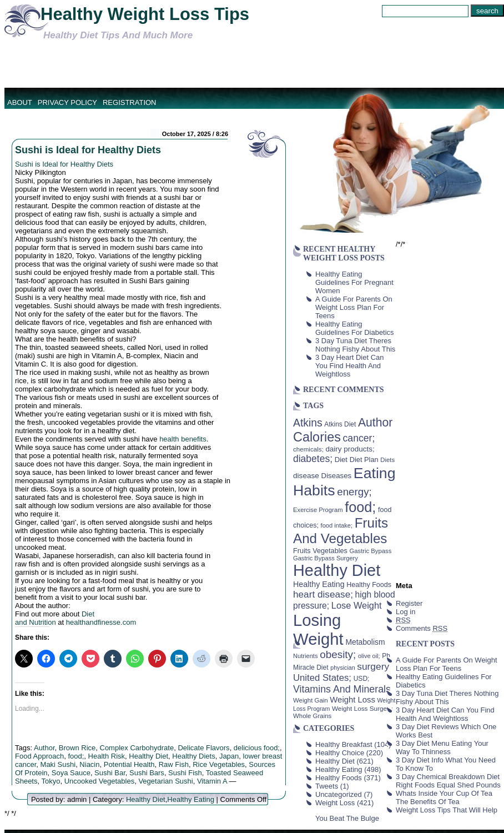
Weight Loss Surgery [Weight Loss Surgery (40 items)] (362, 708)
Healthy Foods (339, 778)
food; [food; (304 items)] (360, 507)
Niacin (89, 764)
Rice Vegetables (219, 764)
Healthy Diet (148, 756)
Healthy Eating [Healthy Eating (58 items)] (319, 584)
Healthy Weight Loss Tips (145, 14)
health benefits (183, 439)
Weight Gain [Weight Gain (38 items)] (311, 700)
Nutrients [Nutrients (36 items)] (306, 656)
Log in (405, 612)
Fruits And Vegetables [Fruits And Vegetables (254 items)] (341, 531)
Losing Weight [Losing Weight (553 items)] (318, 629)
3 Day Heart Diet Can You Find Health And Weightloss (350, 366)
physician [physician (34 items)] (342, 668)
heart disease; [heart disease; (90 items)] (323, 594)
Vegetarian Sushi (165, 781)
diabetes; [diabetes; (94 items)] (313, 459)
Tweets (327, 786)
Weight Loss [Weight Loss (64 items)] (352, 700)
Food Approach (39, 756)
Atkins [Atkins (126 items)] (308, 423)
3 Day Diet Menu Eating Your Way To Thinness (442, 747)
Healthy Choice (340, 753)
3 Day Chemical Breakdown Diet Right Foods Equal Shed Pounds (448, 781)
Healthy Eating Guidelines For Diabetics (355, 328)
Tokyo (51, 781)
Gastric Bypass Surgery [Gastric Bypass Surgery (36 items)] (326, 558)
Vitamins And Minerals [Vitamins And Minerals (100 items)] (342, 689)
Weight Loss (335, 803)
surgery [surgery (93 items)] (373, 666)
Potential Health (129, 764)
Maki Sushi (58, 764)
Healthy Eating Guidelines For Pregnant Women (354, 282)
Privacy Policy (67, 102)
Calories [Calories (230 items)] (317, 437)
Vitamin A (212, 781)
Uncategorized (339, 794)
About (20, 102)
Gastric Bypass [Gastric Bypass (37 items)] (371, 551)
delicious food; (257, 748)
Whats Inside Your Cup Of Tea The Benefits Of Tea (444, 797)
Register (409, 603)
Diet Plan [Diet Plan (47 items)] (364, 460)
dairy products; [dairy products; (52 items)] (350, 449)
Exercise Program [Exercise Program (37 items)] (318, 510)
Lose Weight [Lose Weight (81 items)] (357, 605)
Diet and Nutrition (55, 618)
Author (44, 748)
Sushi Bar (110, 773)
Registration (130, 102)
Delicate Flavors (203, 748)
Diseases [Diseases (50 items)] (337, 476)
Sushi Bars (147, 773)
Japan (229, 756)
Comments (422, 628)
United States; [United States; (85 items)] (322, 678)
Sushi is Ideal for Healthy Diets (88, 150)
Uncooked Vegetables (99, 781)
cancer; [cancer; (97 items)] (359, 438)
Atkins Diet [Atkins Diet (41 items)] (340, 424)
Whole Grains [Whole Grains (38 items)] (312, 716)
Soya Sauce (71, 773)
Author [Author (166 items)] (376, 423)
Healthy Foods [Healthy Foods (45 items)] (369, 585)
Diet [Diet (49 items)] (341, 460)
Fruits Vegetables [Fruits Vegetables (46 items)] (320, 551)
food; (76, 756)
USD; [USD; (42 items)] (362, 679)
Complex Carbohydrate (137, 748)
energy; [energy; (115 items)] (354, 492)
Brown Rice (77, 748)
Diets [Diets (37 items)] (387, 460)
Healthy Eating (191, 799)
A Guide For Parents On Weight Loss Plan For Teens (354, 307)
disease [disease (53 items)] (306, 476)
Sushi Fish (185, 773)
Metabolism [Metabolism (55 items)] (365, 642)
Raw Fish (174, 764)
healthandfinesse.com (101, 622)
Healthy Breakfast (344, 744)
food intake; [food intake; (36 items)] (337, 525)
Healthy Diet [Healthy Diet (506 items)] (337, 570)
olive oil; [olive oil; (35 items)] (369, 656)
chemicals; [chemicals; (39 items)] (308, 449)
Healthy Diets (193, 756)
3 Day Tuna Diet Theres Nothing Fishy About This (355, 345)
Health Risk (107, 756)
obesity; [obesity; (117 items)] (338, 654)
